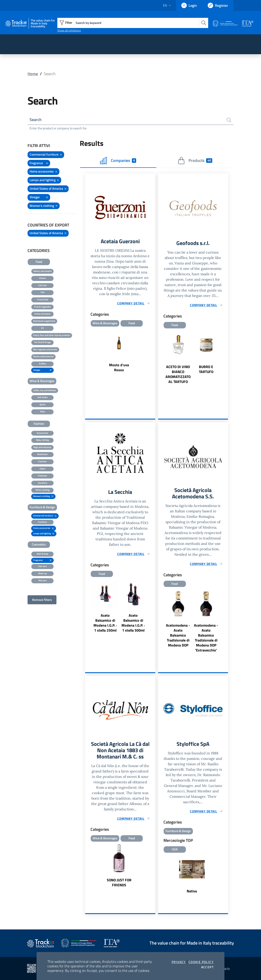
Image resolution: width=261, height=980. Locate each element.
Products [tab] (195, 161)
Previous (160, 364)
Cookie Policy (201, 962)
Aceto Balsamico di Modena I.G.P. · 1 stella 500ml (133, 623)
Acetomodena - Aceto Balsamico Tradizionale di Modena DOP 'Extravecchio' (206, 638)
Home (33, 74)
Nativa (192, 891)
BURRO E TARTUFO (206, 369)
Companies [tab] (118, 161)
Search (36, 120)
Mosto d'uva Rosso (119, 367)
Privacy (179, 962)
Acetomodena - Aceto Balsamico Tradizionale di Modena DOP (178, 635)
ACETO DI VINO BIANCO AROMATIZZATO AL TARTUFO (178, 374)
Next (226, 364)
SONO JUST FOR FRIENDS (119, 882)
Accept (207, 967)
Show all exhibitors (69, 30)
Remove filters (42, 600)
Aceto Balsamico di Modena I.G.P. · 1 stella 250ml (105, 623)
